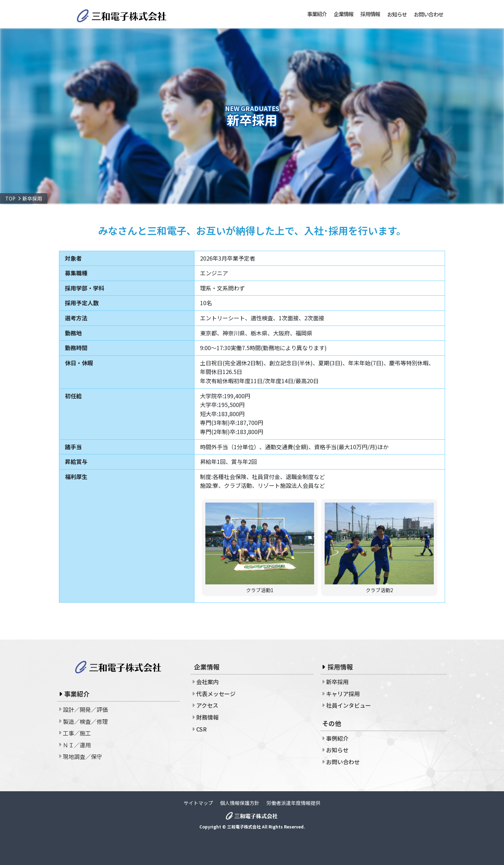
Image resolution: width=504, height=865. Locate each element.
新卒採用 (337, 682)
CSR (201, 729)
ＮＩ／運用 (77, 745)
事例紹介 (337, 738)
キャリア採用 (343, 694)
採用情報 (340, 667)
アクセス (207, 705)
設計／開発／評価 (85, 709)
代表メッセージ (216, 694)
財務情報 (207, 717)
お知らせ (397, 14)
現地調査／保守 (82, 756)
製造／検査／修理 (85, 721)
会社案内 (207, 682)
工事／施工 (77, 733)
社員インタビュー (349, 705)
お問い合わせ (429, 14)
